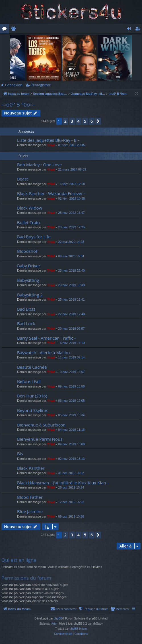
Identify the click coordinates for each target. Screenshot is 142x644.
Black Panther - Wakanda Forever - (51, 193)
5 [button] (85, 121)
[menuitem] (120, 609)
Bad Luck (26, 323)
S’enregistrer (40, 85)
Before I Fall (29, 381)
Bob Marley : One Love (39, 165)
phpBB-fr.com (78, 629)
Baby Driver (29, 266)
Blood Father (30, 497)
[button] (98, 121)
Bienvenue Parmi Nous (40, 439)
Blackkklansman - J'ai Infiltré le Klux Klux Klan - (63, 483)
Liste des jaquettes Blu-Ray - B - (48, 140)
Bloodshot (27, 251)
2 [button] (65, 121)
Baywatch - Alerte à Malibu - (45, 352)
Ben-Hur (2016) (32, 396)
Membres (14, 30)
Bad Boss (26, 309)
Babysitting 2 (30, 295)
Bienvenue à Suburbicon (41, 425)
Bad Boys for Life (34, 237)
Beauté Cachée (32, 367)
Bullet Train (28, 222)
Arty (54, 624)
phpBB (58, 619)
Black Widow (30, 208)
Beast (23, 179)
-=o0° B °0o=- (18, 104)
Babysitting (28, 280)
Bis (20, 454)
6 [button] (92, 121)
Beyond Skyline (32, 410)
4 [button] (79, 121)
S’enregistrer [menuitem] (139, 30)
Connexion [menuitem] (130, 30)
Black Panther (31, 468)
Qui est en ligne (19, 560)
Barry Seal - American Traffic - (46, 338)
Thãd (51, 145)
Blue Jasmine (30, 511)
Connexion (14, 85)
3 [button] (72, 121)
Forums (6, 30)
